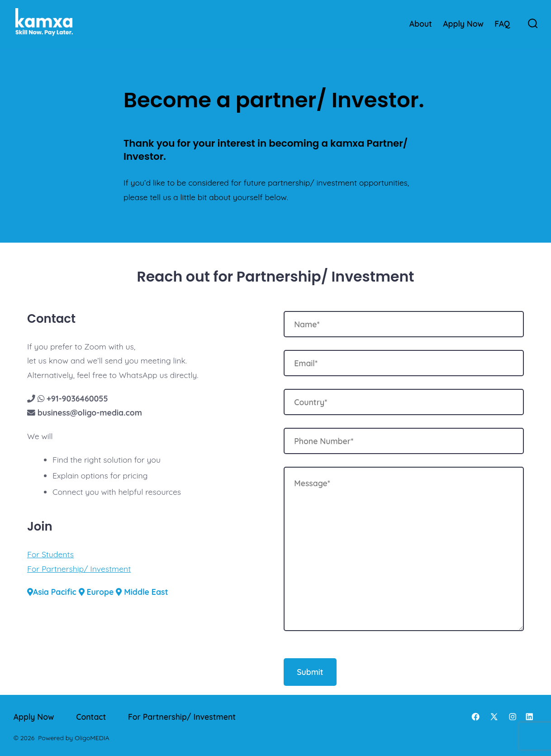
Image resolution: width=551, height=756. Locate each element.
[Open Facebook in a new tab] (475, 717)
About (421, 24)
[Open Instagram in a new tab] (513, 717)
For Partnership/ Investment (79, 569)
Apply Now (463, 24)
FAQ (502, 24)
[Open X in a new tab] (494, 717)
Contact (91, 717)
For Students (50, 554)
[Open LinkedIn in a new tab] (529, 717)
